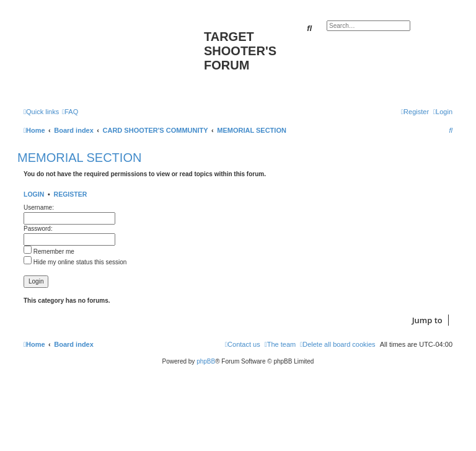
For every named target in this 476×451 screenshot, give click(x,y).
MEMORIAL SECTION (79, 158)
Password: (38, 229)
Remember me (49, 252)
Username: (39, 208)
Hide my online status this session (75, 262)
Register (71, 194)
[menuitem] (70, 112)
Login (34, 194)
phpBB (206, 361)
